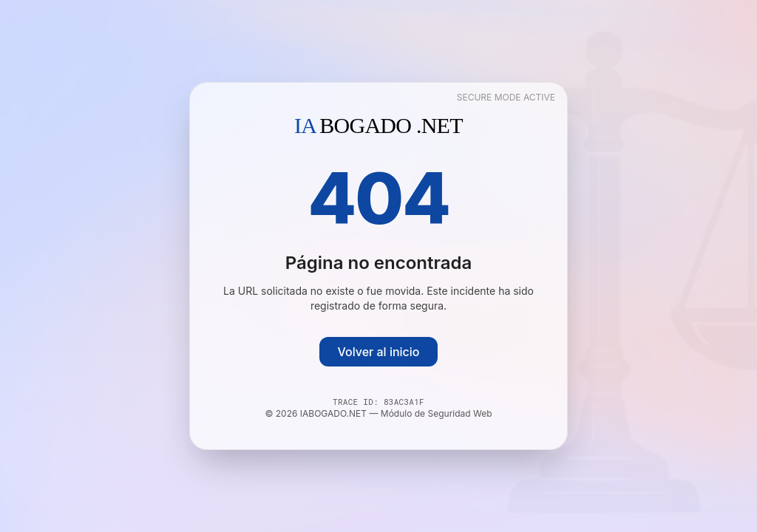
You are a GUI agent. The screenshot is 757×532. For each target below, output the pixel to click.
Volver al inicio (378, 352)
